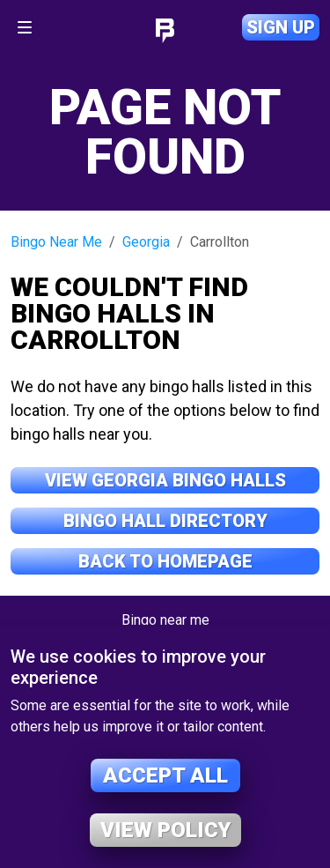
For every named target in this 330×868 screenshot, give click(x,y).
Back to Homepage (165, 561)
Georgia (146, 242)
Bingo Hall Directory (165, 521)
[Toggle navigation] (25, 27)
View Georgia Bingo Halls (165, 480)
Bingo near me (165, 620)
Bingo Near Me (56, 242)
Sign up (281, 27)
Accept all (165, 775)
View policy (165, 830)
